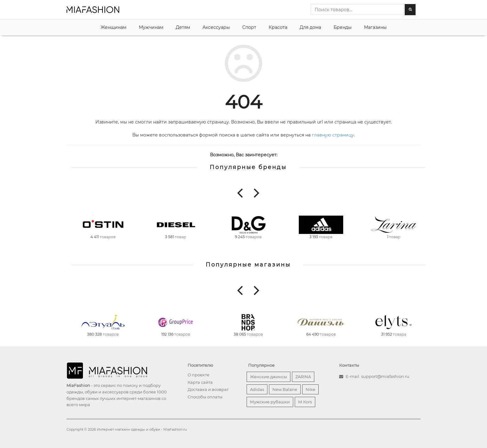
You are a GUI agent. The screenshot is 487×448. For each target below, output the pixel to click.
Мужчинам (151, 27)
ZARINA (303, 377)
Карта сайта (200, 382)
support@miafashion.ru (385, 376)
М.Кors (305, 402)
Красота (278, 27)
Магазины (375, 27)
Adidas (257, 389)
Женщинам (114, 27)
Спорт (249, 27)
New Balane (285, 389)
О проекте (198, 375)
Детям (183, 27)
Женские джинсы (269, 377)
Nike (310, 389)
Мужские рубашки (270, 402)
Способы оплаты (205, 397)
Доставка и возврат (208, 389)
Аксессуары (216, 27)
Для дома (310, 27)
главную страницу (333, 135)
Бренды (343, 27)
